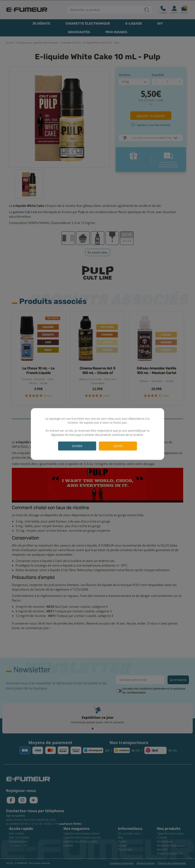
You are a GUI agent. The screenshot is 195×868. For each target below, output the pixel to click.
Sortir (118, 446)
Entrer (77, 446)
